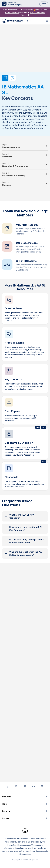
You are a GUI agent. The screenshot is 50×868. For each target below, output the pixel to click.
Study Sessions (26, 10)
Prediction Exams (37, 12)
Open (44, 4)
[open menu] (47, 21)
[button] (25, 99)
